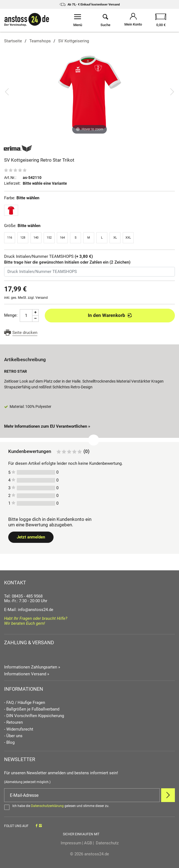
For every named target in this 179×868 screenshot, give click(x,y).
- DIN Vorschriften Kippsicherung (34, 716)
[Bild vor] (172, 92)
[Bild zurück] (7, 92)
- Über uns (13, 736)
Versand (42, 298)
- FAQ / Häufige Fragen (25, 703)
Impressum (71, 843)
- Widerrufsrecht (19, 729)
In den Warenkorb (110, 315)
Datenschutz (107, 843)
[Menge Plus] (36, 312)
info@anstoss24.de (36, 610)
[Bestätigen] (90, 807)
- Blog (9, 743)
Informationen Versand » (27, 674)
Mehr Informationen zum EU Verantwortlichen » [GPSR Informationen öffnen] (47, 426)
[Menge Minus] (36, 319)
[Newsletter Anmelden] (168, 795)
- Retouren (13, 722)
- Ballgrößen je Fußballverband (32, 709)
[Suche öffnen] (105, 20)
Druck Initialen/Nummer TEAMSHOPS (48, 257)
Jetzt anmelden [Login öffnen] (31, 537)
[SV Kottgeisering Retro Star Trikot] (90, 92)
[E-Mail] (82, 795)
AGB (88, 843)
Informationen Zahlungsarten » (32, 667)
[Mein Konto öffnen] (133, 20)
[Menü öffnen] (78, 20)
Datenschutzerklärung (47, 806)
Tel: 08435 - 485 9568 (23, 596)
